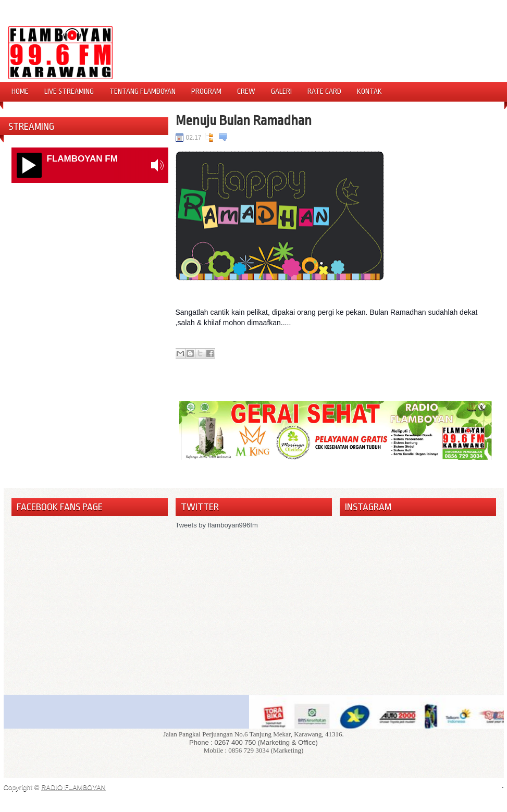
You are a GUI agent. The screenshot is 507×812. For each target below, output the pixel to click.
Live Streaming (69, 91)
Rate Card (324, 91)
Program (206, 91)
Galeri (281, 91)
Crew (246, 91)
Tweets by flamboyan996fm (217, 525)
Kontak (369, 91)
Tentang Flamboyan (143, 91)
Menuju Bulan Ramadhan (244, 120)
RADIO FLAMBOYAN (73, 787)
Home (20, 91)
